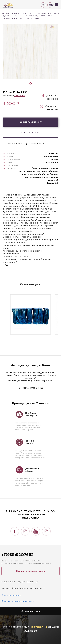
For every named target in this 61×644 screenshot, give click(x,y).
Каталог (27, 13)
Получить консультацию (30, 571)
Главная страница (10, 13)
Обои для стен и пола (12, 18)
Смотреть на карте (11, 595)
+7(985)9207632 (17, 555)
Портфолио (38, 627)
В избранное (31, 133)
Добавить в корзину (31, 122)
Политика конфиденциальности (18, 601)
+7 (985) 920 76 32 (30, 388)
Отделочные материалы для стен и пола (33, 16)
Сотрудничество (31, 611)
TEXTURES (20, 96)
